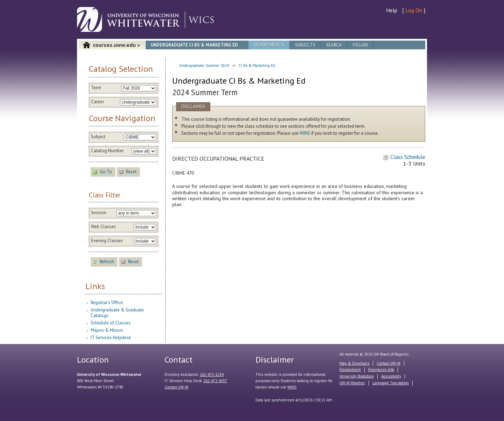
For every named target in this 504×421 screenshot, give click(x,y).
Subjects (305, 45)
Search (334, 45)
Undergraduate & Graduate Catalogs (117, 313)
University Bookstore (357, 376)
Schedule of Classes (111, 323)
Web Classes (103, 227)
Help (392, 10)
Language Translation (391, 383)
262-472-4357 (215, 381)
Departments (269, 45)
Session (99, 213)
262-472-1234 (212, 374)
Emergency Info (381, 370)
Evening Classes (107, 241)
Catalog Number (107, 151)
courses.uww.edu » (116, 45)
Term (96, 88)
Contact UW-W (176, 387)
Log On (414, 10)
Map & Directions (354, 363)
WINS (305, 133)
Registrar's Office (107, 303)
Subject (98, 137)
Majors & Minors (107, 330)
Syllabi (360, 45)
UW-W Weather (352, 383)
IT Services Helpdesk (111, 338)
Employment (350, 370)
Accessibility (391, 376)
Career (97, 102)
